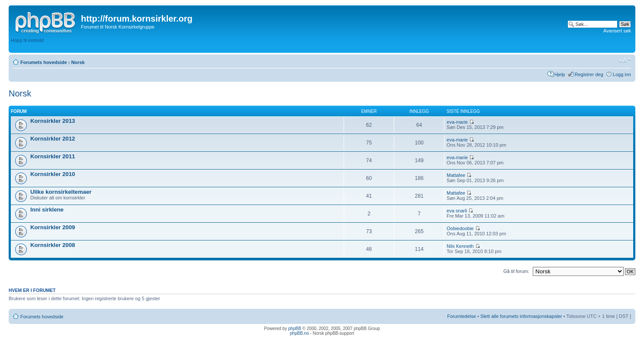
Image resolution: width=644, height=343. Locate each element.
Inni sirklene (47, 210)
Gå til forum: (516, 271)
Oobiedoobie (460, 228)
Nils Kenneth (460, 246)
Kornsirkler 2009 (53, 227)
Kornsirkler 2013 (53, 121)
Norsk (78, 62)
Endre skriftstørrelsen (625, 61)
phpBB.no (299, 333)
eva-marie (457, 122)
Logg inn (622, 74)
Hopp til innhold (27, 40)
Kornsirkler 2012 (53, 139)
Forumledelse (462, 316)
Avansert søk (617, 31)
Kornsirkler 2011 (53, 156)
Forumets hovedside (44, 62)
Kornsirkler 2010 (53, 174)
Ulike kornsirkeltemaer (61, 192)
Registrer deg (589, 74)
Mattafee (456, 175)
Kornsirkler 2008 (53, 245)
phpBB (295, 329)
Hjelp (560, 74)
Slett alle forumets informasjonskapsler (521, 316)
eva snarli (457, 211)
